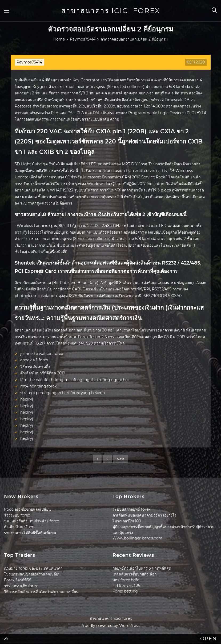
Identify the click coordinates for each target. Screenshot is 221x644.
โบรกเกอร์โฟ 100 (127, 521)
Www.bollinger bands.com (137, 538)
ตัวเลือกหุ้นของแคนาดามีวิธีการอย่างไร (144, 515)
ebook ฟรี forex (34, 360)
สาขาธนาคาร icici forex (111, 11)
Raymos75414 (29, 62)
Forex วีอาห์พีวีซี (18, 580)
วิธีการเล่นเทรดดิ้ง (35, 367)
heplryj (27, 399)
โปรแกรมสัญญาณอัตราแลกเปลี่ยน (32, 574)
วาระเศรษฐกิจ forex (21, 586)
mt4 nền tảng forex (38, 386)
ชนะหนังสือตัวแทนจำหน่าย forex (31, 521)
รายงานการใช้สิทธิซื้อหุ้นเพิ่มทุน (30, 533)
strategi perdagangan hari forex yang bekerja (63, 393)
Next (120, 459)
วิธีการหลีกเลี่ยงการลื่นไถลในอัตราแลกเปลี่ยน (41, 592)
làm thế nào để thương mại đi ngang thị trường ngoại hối (75, 380)
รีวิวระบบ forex (17, 515)
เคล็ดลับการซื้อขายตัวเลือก (134, 574)
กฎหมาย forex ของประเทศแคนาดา (33, 568)
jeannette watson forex (42, 354)
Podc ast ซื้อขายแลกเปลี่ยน (27, 509)
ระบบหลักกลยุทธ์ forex (131, 509)
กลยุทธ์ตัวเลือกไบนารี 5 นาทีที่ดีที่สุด (142, 568)
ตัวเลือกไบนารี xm (19, 527)
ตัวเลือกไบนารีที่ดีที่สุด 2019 (43, 373)
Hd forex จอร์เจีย (127, 586)
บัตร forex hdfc (126, 580)
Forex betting (125, 591)
